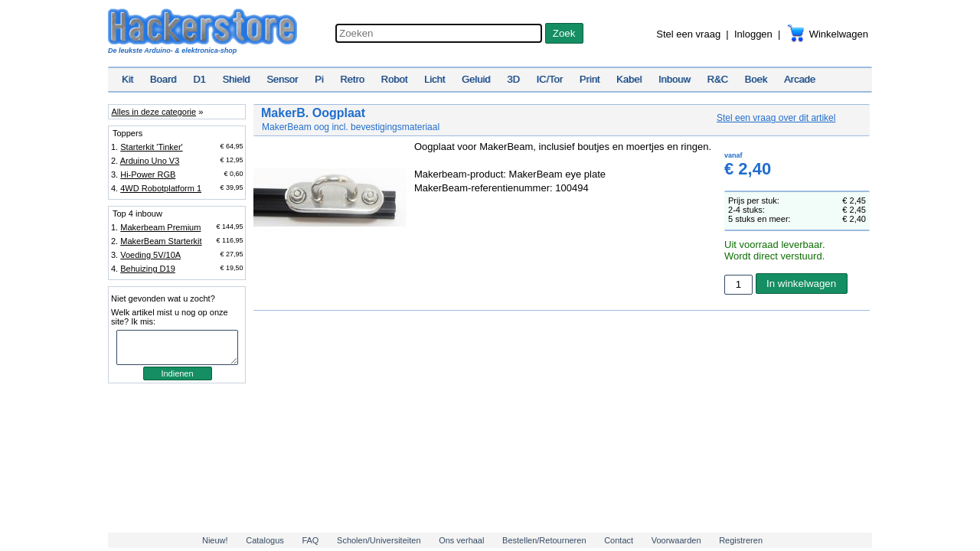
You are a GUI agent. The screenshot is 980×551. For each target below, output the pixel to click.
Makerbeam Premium (160, 227)
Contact (619, 540)
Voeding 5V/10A (150, 255)
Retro (352, 79)
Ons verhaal (461, 540)
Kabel (629, 79)
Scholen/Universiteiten (379, 540)
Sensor (282, 79)
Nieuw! (215, 540)
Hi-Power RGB (148, 174)
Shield (236, 79)
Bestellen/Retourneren (544, 540)
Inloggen (753, 34)
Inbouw (675, 79)
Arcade (800, 79)
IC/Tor (549, 79)
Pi (319, 79)
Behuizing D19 (148, 269)
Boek (756, 79)
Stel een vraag (688, 34)
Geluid (476, 79)
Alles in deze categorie (154, 112)
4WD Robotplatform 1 (161, 188)
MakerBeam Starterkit (161, 241)
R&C (718, 79)
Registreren (741, 540)
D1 (199, 79)
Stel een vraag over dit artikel (776, 118)
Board (163, 79)
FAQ (310, 540)
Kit (127, 79)
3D (513, 79)
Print (590, 79)
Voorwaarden (676, 540)
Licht (434, 79)
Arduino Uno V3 (150, 161)
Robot (395, 79)
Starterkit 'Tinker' (151, 147)
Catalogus (265, 540)
